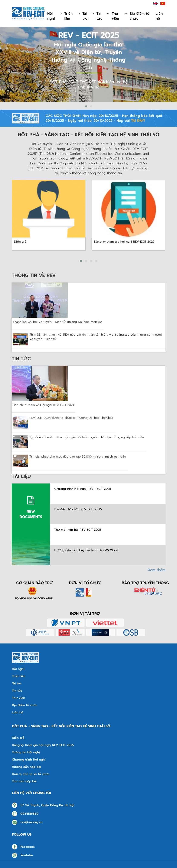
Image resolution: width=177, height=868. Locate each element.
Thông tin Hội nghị (26, 752)
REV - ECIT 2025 (89, 35)
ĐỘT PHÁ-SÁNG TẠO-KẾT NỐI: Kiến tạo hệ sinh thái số (88, 85)
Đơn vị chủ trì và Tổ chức (31, 774)
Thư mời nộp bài (24, 781)
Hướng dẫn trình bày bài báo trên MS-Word (86, 550)
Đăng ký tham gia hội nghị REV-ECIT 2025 (43, 745)
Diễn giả (18, 738)
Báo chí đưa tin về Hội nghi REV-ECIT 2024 (44, 405)
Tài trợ (88, 16)
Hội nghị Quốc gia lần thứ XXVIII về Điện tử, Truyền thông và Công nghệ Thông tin (88, 56)
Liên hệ (159, 16)
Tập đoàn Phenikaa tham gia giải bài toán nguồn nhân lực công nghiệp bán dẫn (87, 437)
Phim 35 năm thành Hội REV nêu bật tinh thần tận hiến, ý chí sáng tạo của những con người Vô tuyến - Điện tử (96, 337)
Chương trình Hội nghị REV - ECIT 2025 (83, 489)
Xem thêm (157, 570)
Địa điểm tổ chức (140, 16)
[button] (86, 106)
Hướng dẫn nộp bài (27, 767)
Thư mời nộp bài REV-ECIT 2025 (78, 530)
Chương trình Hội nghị (29, 760)
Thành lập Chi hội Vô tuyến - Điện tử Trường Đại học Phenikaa (58, 322)
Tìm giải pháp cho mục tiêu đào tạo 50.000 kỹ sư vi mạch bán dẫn (78, 457)
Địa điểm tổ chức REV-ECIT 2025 (78, 509)
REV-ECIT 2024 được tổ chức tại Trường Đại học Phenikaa (71, 418)
